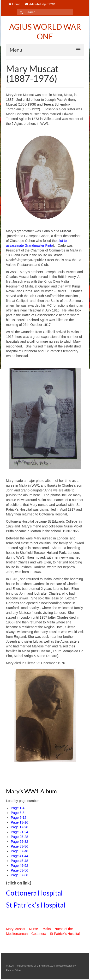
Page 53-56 (19, 870)
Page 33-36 (19, 846)
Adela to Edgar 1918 (40, 4)
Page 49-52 (19, 866)
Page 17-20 (19, 827)
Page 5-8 (18, 813)
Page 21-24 (19, 832)
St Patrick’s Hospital (36, 905)
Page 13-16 (19, 822)
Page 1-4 (18, 808)
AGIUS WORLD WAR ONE (45, 32)
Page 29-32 (19, 842)
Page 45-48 (19, 861)
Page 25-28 (19, 837)
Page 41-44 (19, 856)
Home (14, 4)
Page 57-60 (19, 875)
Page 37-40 (19, 851)
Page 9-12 (19, 818)
